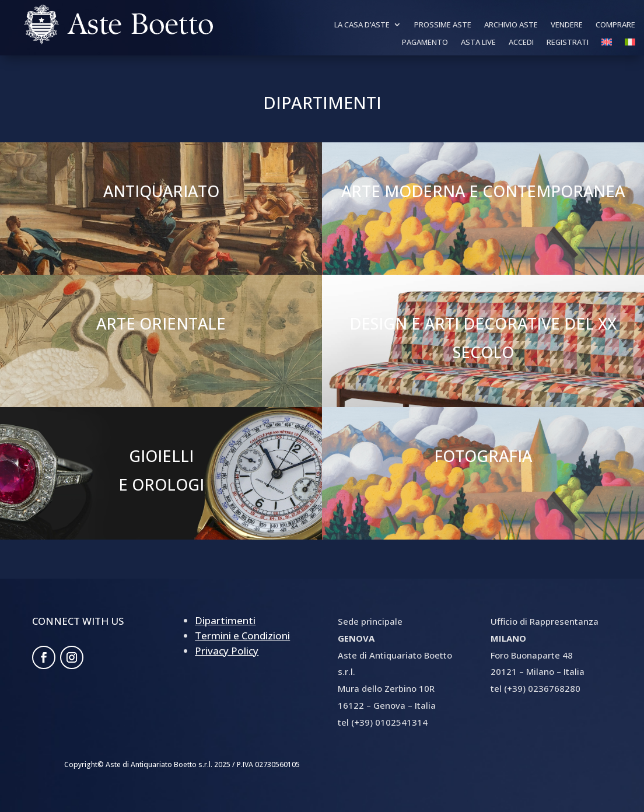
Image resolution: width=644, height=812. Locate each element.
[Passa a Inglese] (607, 44)
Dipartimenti (225, 620)
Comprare (615, 25)
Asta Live (478, 43)
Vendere (567, 25)
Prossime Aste (443, 25)
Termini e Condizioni (242, 636)
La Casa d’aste (362, 25)
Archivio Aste (511, 25)
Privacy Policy (227, 651)
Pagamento (425, 43)
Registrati (568, 43)
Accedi (521, 43)
